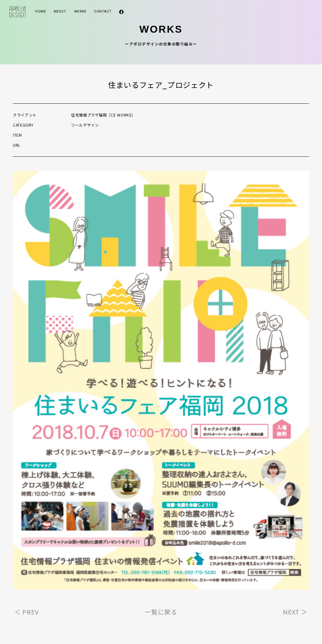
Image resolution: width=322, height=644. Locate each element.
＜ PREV (27, 612)
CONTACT (103, 11)
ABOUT (60, 11)
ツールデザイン (85, 125)
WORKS (80, 11)
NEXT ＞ (295, 612)
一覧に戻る (161, 612)
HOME (41, 11)
